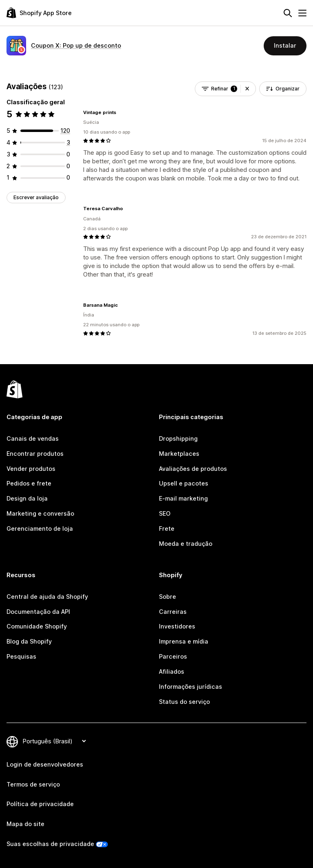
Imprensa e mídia (184, 641)
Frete (167, 528)
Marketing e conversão (40, 513)
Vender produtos (31, 469)
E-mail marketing (183, 498)
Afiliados (172, 671)
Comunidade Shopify (37, 626)
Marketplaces (179, 454)
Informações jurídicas (191, 687)
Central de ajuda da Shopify (47, 597)
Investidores (177, 626)
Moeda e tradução (186, 544)
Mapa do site (25, 824)
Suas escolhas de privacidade (50, 844)
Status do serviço (184, 702)
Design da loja (27, 498)
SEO (165, 513)
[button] (247, 89)
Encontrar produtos (35, 454)
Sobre (168, 597)
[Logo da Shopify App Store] (39, 13)
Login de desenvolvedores (45, 764)
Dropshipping (178, 438)
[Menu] (302, 13)
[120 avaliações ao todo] (65, 131)
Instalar (285, 45)
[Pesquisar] (288, 13)
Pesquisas (21, 656)
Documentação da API (38, 612)
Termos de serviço (33, 784)
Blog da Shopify (29, 641)
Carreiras (173, 612)
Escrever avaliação (36, 197)
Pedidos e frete (29, 483)
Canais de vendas (33, 438)
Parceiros (173, 656)
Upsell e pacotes (184, 483)
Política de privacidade (40, 804)
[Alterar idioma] (54, 741)
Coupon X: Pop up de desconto (76, 45)
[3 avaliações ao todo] (68, 142)
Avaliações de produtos (193, 469)
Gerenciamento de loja (40, 528)
